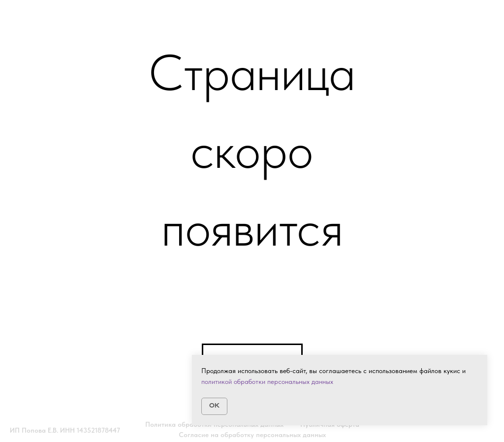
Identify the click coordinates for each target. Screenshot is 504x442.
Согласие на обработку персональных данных (252, 435)
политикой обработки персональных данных (267, 381)
